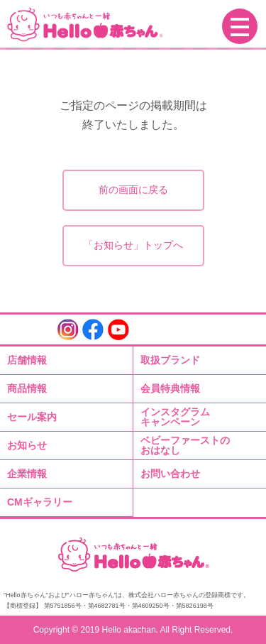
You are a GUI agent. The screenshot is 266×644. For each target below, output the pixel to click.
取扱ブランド (170, 360)
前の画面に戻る (133, 190)
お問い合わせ (170, 474)
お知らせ (27, 445)
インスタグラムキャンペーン (175, 417)
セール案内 (32, 417)
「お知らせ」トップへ (133, 245)
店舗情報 (27, 360)
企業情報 (27, 474)
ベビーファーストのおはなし (185, 445)
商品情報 (27, 388)
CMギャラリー (40, 502)
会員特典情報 (170, 388)
